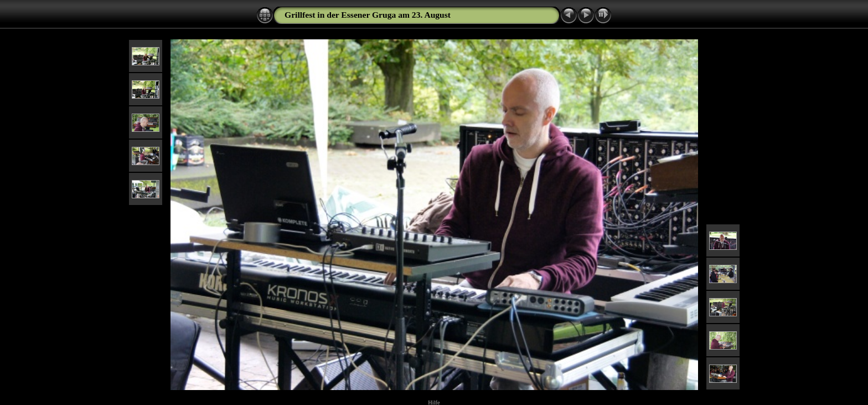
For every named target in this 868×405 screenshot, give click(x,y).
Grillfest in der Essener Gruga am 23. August (368, 15)
